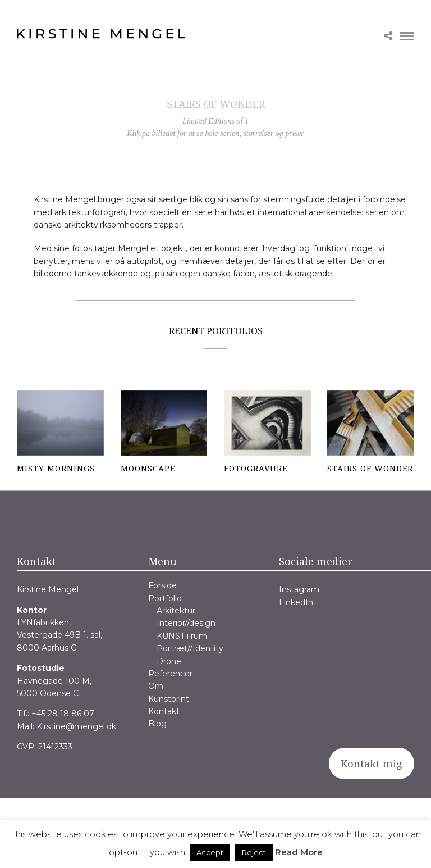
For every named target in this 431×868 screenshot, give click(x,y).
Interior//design (186, 623)
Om (156, 686)
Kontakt (164, 711)
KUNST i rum (182, 636)
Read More (299, 852)
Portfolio (165, 598)
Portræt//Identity (190, 648)
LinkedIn (296, 602)
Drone (169, 661)
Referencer (170, 674)
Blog (157, 724)
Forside (162, 585)
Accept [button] (210, 852)
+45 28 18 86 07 (63, 714)
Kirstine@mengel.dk (76, 726)
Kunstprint (169, 699)
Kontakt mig (372, 764)
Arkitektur (176, 611)
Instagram (299, 589)
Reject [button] (254, 852)
